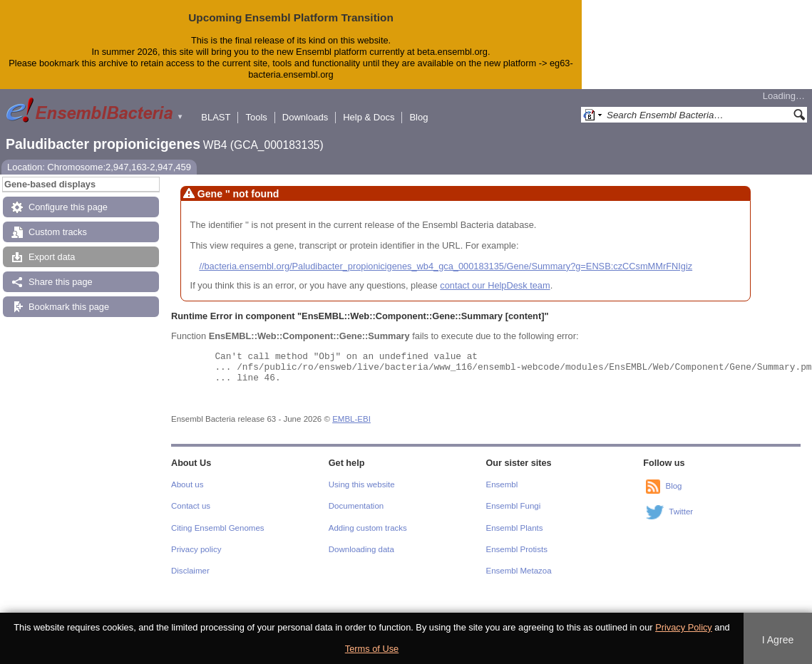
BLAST (216, 117)
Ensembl (502, 484)
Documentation (356, 506)
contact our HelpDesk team (495, 285)
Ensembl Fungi (514, 506)
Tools (256, 117)
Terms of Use (372, 649)
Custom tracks (58, 232)
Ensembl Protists (517, 549)
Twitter (681, 512)
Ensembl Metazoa (519, 571)
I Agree (778, 640)
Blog (418, 117)
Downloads (305, 117)
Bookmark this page (69, 307)
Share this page (61, 282)
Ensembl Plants (515, 528)
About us (187, 484)
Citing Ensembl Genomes (218, 528)
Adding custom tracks (368, 528)
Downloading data (361, 549)
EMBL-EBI (351, 419)
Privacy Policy (684, 627)
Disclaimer (190, 571)
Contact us (191, 506)
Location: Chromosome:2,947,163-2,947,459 (99, 167)
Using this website (362, 484)
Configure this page (68, 207)
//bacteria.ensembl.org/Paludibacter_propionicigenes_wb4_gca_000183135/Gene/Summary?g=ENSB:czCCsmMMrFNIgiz (446, 266)
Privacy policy (196, 549)
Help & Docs (369, 117)
